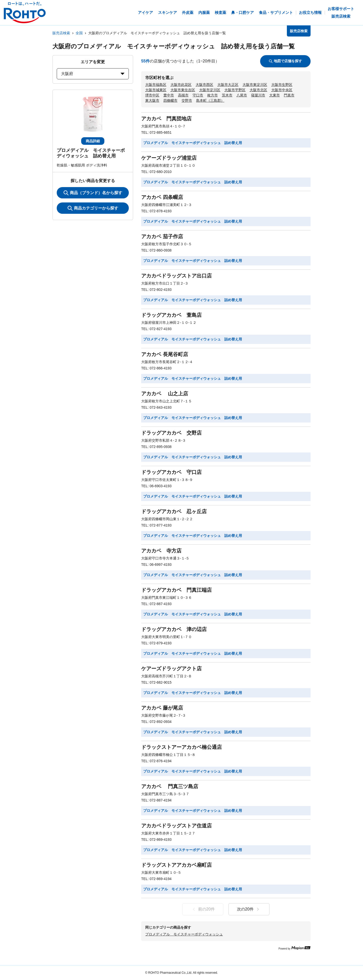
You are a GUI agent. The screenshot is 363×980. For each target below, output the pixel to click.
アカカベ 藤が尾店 (162, 708)
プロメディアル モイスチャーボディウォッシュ (184, 934)
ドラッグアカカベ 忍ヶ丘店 (174, 511)
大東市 (275, 95)
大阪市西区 (204, 85)
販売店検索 (61, 33)
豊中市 (169, 95)
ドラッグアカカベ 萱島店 (171, 315)
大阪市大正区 (228, 85)
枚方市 (213, 95)
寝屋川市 (258, 95)
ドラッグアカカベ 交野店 (171, 433)
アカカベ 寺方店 (161, 551)
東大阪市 (152, 100)
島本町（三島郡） (210, 100)
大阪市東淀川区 (255, 85)
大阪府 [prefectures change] (93, 74)
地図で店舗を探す (285, 61)
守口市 (198, 95)
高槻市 (183, 95)
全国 (79, 33)
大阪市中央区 (282, 90)
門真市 (289, 95)
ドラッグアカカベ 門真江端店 (176, 590)
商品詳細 (93, 141)
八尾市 (242, 95)
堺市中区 (152, 95)
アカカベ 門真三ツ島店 (170, 786)
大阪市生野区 (282, 85)
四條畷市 (170, 100)
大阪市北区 (258, 90)
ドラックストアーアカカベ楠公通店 (181, 747)
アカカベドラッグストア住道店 (176, 826)
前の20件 (203, 909)
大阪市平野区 (235, 90)
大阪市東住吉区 (183, 90)
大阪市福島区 (156, 85)
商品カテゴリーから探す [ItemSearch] (93, 208)
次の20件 (249, 909)
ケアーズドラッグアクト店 (171, 669)
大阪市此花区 (181, 85)
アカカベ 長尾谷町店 (165, 354)
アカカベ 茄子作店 (162, 236)
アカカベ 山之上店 (165, 394)
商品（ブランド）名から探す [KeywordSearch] (93, 193)
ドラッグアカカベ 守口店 (171, 472)
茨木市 (227, 95)
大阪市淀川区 (210, 90)
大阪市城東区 (156, 90)
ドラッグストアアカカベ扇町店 (176, 865)
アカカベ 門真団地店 (166, 119)
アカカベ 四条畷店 (162, 197)
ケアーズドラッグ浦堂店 (169, 158)
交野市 (187, 100)
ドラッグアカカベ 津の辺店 (174, 629)
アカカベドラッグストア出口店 (176, 276)
